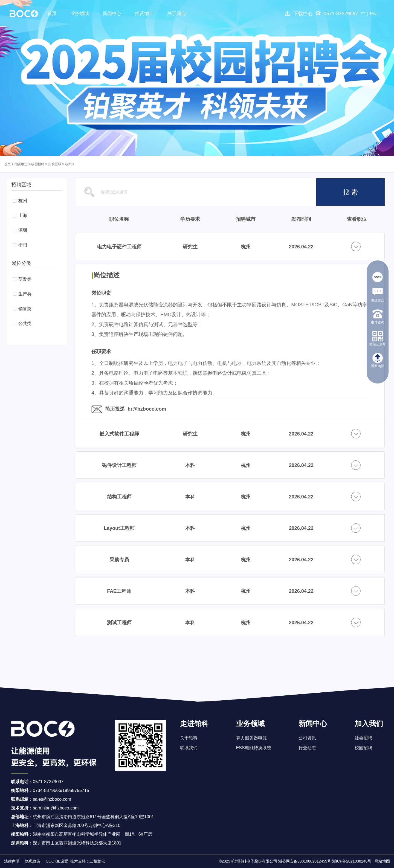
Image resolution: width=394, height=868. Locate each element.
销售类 (25, 309)
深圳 (23, 230)
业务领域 (80, 14)
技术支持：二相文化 (88, 861)
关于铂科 (189, 738)
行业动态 (307, 748)
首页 (52, 14)
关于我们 (176, 14)
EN (373, 14)
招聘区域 (55, 164)
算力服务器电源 (251, 738)
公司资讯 (307, 738)
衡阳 (23, 245)
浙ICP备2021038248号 (352, 861)
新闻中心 (112, 14)
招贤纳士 (144, 14)
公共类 (25, 323)
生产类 (25, 294)
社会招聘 (363, 738)
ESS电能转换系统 (254, 748)
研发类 (25, 279)
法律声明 (12, 861)
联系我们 (189, 748)
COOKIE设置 (57, 861)
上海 (23, 215)
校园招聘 (38, 164)
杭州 (68, 164)
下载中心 (299, 14)
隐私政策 (33, 861)
